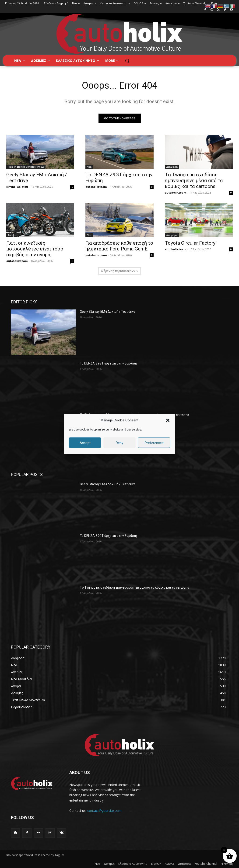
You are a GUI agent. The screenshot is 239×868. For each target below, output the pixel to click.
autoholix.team (96, 187)
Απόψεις (13, 235)
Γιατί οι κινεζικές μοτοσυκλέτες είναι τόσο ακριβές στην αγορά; (35, 249)
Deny (119, 443)
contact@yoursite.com (104, 811)
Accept (85, 443)
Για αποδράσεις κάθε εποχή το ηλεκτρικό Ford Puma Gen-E (119, 246)
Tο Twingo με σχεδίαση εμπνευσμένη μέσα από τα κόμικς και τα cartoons (194, 181)
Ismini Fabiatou (17, 187)
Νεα (89, 167)
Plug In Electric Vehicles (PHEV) (26, 167)
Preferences (154, 443)
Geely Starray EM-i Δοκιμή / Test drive (108, 312)
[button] (168, 420)
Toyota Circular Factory (190, 243)
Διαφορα (172, 167)
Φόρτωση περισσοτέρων (119, 271)
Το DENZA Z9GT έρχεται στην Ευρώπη (108, 363)
